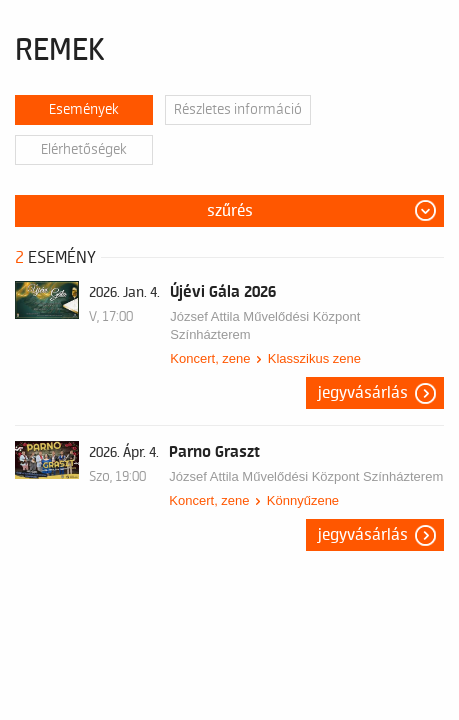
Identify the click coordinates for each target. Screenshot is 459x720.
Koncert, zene (210, 358)
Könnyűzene (303, 500)
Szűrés (230, 211)
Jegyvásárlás (363, 393)
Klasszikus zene (314, 358)
